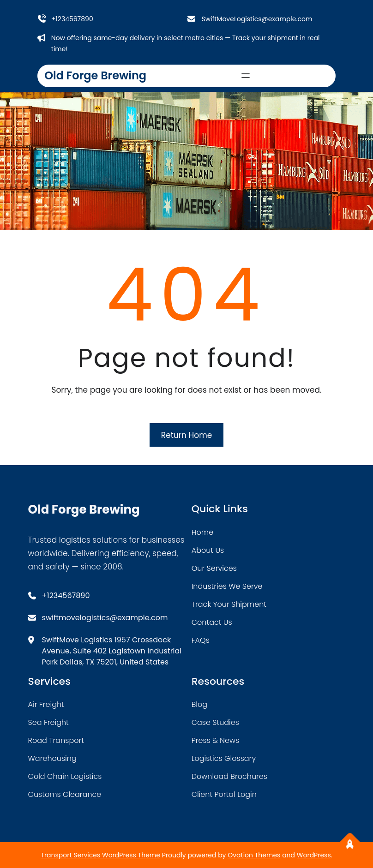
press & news (216, 740)
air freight (46, 704)
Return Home (186, 435)
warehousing (52, 758)
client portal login (224, 794)
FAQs (201, 640)
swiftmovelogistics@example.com (105, 618)
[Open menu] (246, 76)
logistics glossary (224, 758)
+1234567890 (72, 19)
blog (199, 704)
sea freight (48, 722)
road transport (56, 740)
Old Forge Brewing (95, 75)
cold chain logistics (65, 776)
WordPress (314, 855)
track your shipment (229, 604)
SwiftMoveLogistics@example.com (257, 19)
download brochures (229, 776)
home (202, 532)
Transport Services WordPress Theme (100, 855)
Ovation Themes (254, 855)
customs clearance (65, 794)
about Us (208, 550)
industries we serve (227, 586)
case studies (215, 722)
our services (214, 568)
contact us (212, 622)
